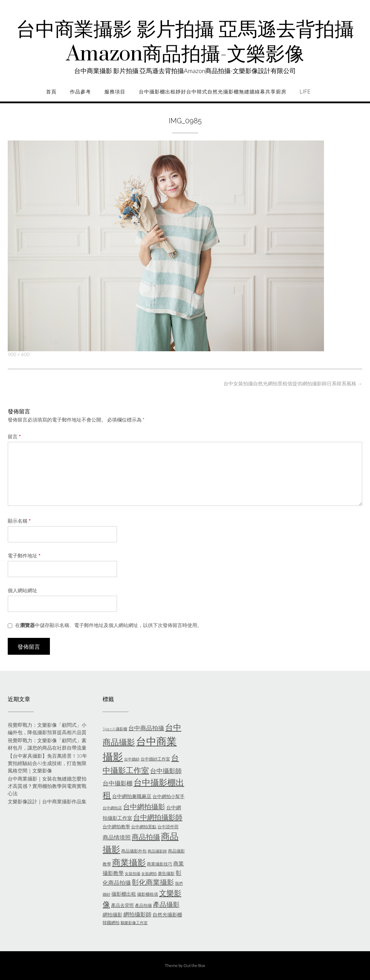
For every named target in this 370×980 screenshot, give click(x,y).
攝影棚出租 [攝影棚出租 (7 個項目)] (124, 894)
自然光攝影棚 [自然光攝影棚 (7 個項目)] (167, 914)
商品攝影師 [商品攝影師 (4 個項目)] (157, 851)
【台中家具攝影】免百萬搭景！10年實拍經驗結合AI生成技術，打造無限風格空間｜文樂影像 (47, 763)
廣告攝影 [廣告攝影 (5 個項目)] (166, 873)
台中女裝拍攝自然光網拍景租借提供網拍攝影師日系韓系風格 (293, 383)
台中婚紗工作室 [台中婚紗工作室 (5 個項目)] (155, 759)
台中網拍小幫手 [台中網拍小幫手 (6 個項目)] (168, 796)
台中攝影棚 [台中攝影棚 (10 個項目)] (118, 783)
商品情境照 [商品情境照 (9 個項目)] (117, 837)
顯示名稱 (19, 521)
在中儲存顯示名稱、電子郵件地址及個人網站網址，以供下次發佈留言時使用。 (109, 625)
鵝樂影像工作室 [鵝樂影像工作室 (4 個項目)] (134, 923)
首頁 (51, 92)
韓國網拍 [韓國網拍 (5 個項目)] (111, 923)
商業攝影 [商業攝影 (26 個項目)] (129, 862)
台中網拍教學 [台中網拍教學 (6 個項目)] (116, 827)
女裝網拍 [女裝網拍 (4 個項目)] (149, 873)
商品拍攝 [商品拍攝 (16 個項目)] (146, 837)
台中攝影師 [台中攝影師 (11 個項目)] (166, 771)
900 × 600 (19, 354)
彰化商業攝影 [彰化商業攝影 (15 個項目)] (153, 882)
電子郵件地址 (24, 556)
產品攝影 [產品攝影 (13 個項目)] (166, 904)
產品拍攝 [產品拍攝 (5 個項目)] (143, 905)
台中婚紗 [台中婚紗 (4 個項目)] (132, 759)
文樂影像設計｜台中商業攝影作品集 (47, 801)
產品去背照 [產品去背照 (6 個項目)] (122, 905)
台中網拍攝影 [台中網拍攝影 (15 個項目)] (144, 806)
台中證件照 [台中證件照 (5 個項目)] (168, 827)
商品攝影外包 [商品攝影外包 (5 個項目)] (134, 851)
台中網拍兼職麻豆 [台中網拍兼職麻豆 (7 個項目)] (132, 796)
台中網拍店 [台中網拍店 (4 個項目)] (112, 808)
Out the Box (194, 965)
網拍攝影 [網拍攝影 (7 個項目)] (112, 914)
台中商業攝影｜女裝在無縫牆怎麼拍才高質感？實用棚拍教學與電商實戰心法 (47, 786)
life (305, 92)
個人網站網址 (22, 590)
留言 (14, 436)
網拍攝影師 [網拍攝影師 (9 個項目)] (137, 914)
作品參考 (80, 92)
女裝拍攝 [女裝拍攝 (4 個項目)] (132, 873)
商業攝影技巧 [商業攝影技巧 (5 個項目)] (160, 864)
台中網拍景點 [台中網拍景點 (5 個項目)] (144, 827)
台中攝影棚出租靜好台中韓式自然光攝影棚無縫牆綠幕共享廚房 (213, 92)
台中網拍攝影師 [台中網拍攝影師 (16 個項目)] (158, 817)
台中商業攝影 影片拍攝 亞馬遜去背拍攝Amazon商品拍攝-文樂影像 (185, 42)
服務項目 (115, 92)
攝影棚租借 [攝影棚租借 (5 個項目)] (148, 894)
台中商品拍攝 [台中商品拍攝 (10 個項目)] (146, 728)
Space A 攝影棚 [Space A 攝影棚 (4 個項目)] (115, 729)
